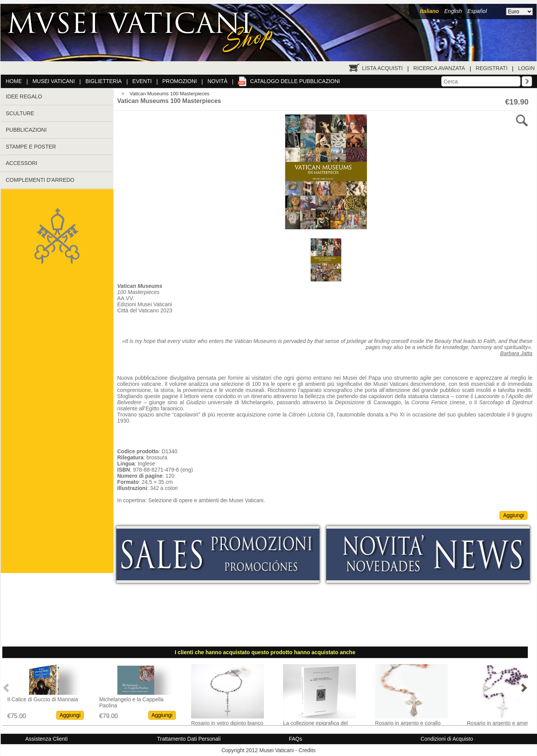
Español (477, 11)
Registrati (492, 68)
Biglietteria (104, 81)
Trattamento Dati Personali (189, 739)
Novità (218, 81)
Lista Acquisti (382, 68)
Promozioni (180, 81)
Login (526, 68)
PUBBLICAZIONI (26, 130)
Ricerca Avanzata (439, 68)
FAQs (296, 739)
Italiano (430, 11)
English (453, 11)
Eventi (142, 81)
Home (14, 81)
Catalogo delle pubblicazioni (295, 81)
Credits (307, 750)
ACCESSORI (21, 163)
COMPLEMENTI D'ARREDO (40, 180)
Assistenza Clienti (47, 739)
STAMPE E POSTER (31, 147)
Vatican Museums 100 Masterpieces (169, 94)
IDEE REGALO (24, 96)
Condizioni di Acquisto (447, 739)
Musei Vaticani (54, 81)
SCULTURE (20, 113)
